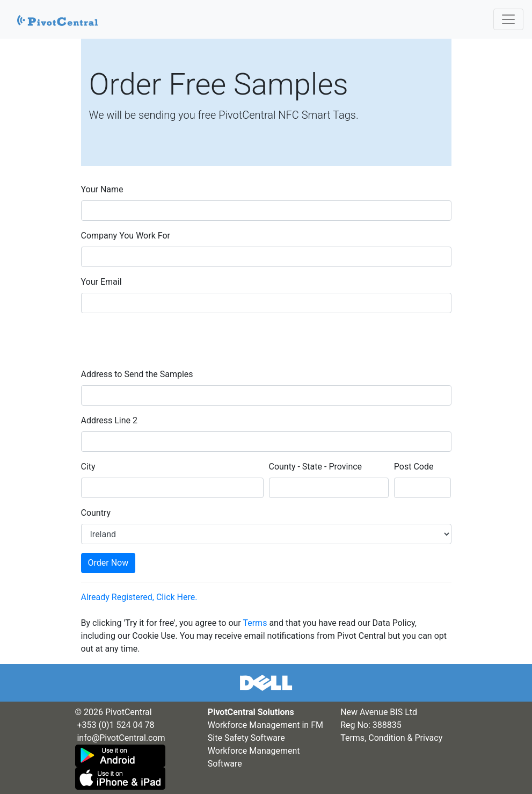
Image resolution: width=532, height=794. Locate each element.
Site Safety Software (246, 738)
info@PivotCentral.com (121, 738)
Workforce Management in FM (265, 725)
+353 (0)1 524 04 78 (115, 725)
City (88, 467)
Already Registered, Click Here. (139, 597)
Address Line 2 (110, 420)
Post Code (414, 467)
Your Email (101, 282)
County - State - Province (316, 467)
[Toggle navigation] (508, 19)
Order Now (108, 563)
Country (96, 513)
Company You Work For (126, 236)
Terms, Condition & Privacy (391, 738)
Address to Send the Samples (137, 374)
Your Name (102, 189)
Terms (255, 623)
